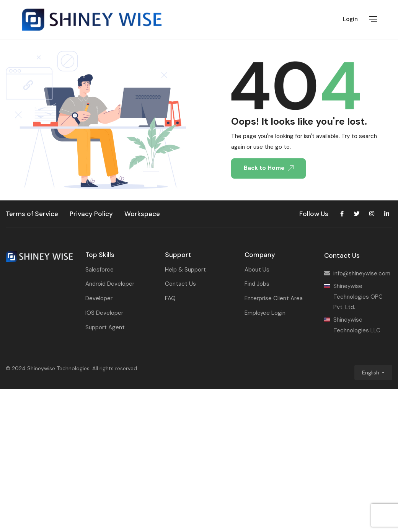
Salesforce (99, 270)
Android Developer (110, 284)
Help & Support (185, 270)
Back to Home (269, 168)
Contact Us (180, 284)
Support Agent (105, 327)
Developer (99, 298)
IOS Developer (104, 313)
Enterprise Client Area (274, 298)
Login (350, 19)
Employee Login (265, 313)
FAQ (170, 298)
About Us (257, 270)
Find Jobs (257, 284)
